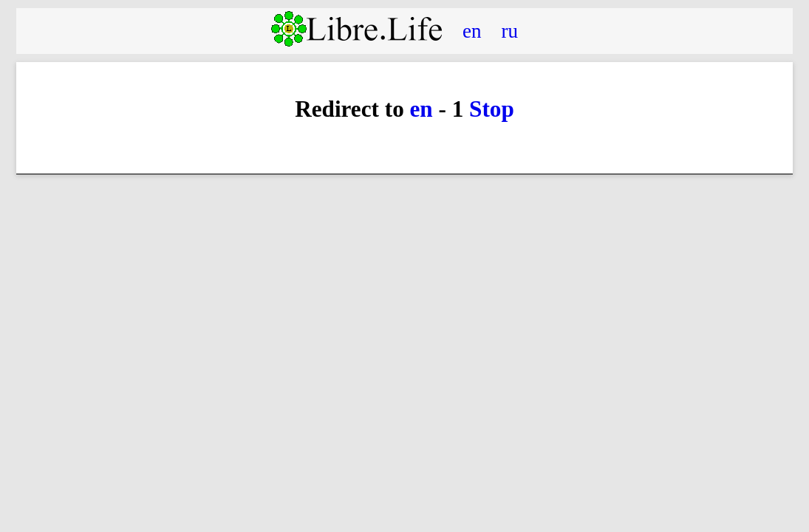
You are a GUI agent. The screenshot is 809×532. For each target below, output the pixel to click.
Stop (492, 109)
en (472, 30)
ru (510, 30)
